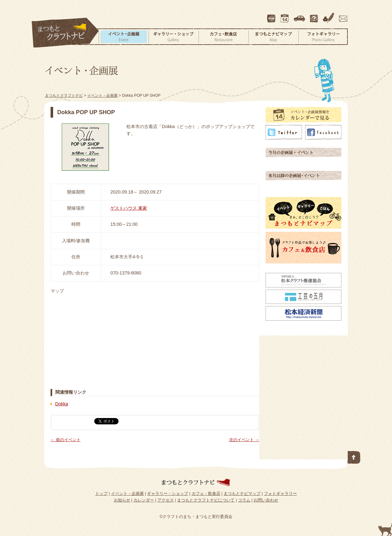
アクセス (300, 15)
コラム (329, 15)
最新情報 (272, 15)
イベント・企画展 (124, 37)
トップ (101, 493)
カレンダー (286, 15)
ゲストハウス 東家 (129, 208)
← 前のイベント (66, 440)
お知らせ (122, 500)
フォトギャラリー (323, 37)
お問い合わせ (342, 15)
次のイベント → (244, 440)
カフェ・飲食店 (224, 37)
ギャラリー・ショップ (174, 37)
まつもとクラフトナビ (65, 33)
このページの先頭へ (354, 456)
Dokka (61, 404)
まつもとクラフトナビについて (315, 15)
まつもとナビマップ (273, 37)
